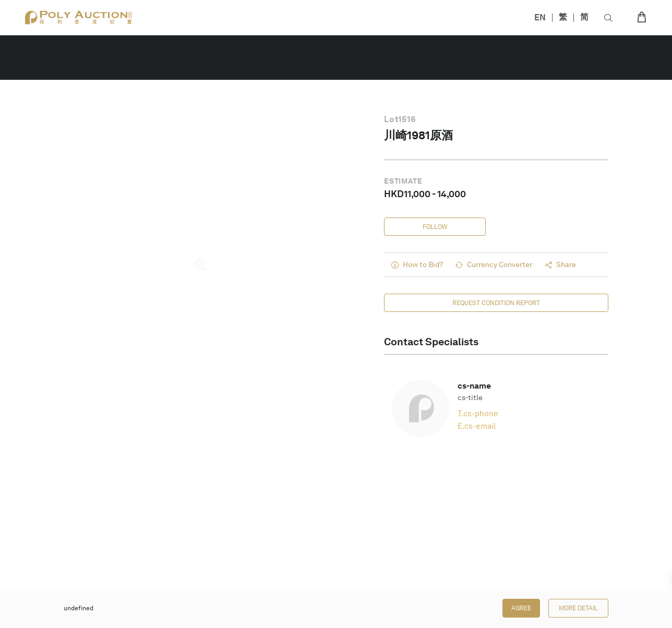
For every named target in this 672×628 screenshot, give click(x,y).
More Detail (578, 608)
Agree (521, 608)
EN (540, 17)
